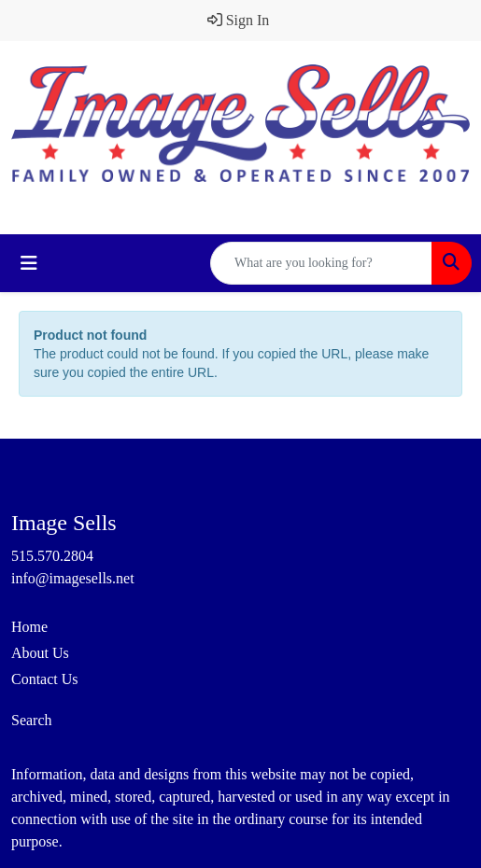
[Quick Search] (321, 263)
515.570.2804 (52, 556)
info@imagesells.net (73, 578)
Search (32, 720)
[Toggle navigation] (29, 263)
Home (29, 627)
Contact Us (45, 679)
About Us (40, 653)
